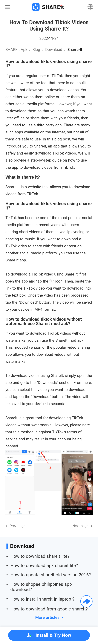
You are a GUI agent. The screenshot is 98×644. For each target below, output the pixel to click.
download (54, 50)
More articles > (49, 617)
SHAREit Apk (16, 50)
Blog (36, 50)
